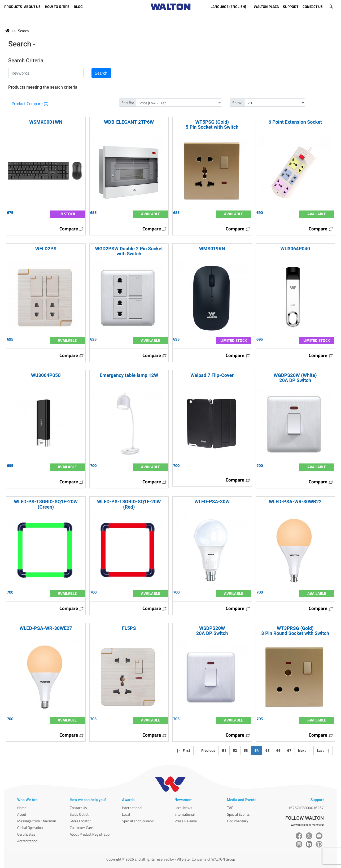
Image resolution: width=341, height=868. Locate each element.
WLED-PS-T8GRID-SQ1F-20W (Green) (46, 504)
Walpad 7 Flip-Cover (212, 375)
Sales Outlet (79, 814)
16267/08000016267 (306, 808)
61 (224, 750)
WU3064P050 (46, 375)
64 (258, 750)
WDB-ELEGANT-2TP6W (129, 122)
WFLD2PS (46, 249)
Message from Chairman (37, 821)
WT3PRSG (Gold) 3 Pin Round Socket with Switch (295, 631)
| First (184, 750)
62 (235, 750)
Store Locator (80, 821)
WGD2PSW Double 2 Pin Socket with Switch (129, 251)
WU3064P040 (295, 249)
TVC (230, 808)
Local (126, 814)
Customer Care (81, 828)
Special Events (238, 814)
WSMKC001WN (46, 122)
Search (23, 31)
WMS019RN (212, 249)
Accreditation (27, 841)
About (22, 814)
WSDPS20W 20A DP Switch (212, 631)
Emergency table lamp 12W (129, 375)
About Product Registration (91, 834)
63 (246, 750)
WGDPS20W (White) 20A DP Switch (295, 378)
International (132, 808)
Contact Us (78, 808)
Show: (237, 103)
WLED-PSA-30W (212, 502)
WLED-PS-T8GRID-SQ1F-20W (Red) (129, 504)
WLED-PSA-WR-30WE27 (46, 628)
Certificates (26, 834)
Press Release (186, 821)
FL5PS (129, 628)
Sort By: (128, 103)
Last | (323, 750)
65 (268, 750)
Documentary (238, 821)
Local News (183, 808)
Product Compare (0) (30, 104)
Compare (72, 229)
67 (289, 750)
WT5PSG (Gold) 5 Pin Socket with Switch (212, 124)
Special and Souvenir (138, 821)
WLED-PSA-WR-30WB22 (295, 502)
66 (278, 750)
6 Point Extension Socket (295, 122)
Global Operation (30, 828)
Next (304, 750)
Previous (206, 750)
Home (22, 808)
